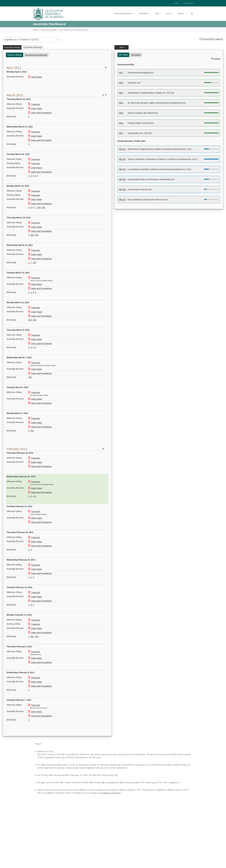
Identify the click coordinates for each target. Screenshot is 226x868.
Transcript (34, 104)
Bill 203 (122, 159)
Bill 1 (121, 73)
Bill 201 (122, 149)
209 (37, 235)
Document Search (212, 39)
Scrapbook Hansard (111, 793)
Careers (176, 3)
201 (32, 431)
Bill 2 (121, 83)
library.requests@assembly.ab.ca (89, 768)
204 (34, 320)
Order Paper (35, 77)
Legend (217, 59)
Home (36, 30)
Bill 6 (121, 123)
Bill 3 (121, 93)
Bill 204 (122, 169)
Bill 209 (122, 189)
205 (43, 207)
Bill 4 (121, 103)
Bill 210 (122, 200)
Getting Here (188, 3)
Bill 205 (122, 179)
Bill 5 (121, 113)
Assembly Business (49, 30)
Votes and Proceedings (40, 113)
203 (39, 207)
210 (34, 263)
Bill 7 (121, 133)
